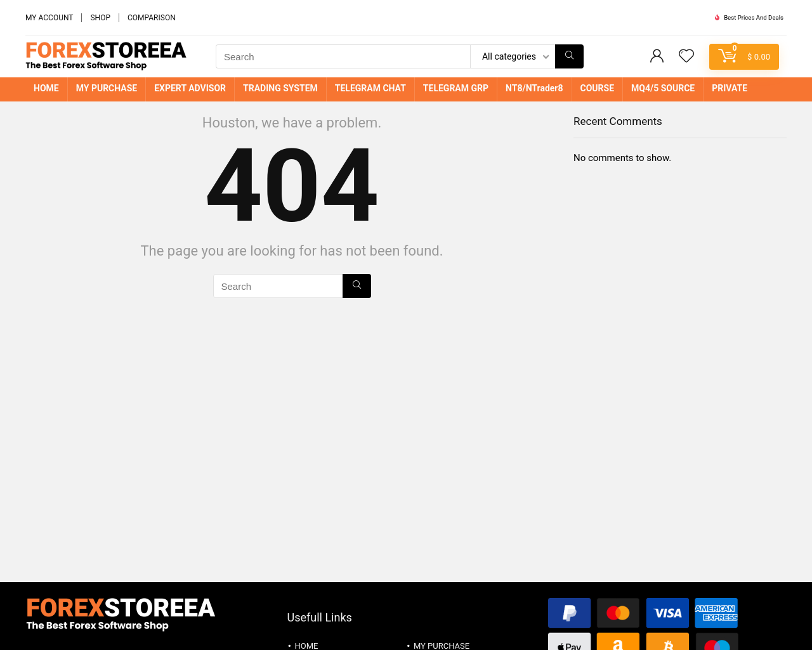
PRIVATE (730, 88)
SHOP (100, 18)
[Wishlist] (686, 57)
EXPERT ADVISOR (190, 88)
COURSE (598, 88)
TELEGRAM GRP (456, 88)
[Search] (569, 56)
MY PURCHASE (107, 88)
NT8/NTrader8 (534, 88)
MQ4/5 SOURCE (663, 88)
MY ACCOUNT (49, 18)
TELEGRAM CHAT (370, 88)
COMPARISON (152, 18)
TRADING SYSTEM (280, 88)
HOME (46, 88)
